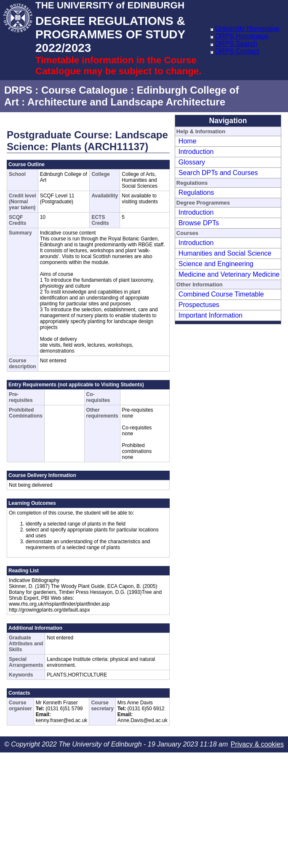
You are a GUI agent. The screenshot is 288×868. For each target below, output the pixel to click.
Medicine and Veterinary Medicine (229, 274)
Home (188, 141)
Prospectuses (199, 305)
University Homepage (247, 28)
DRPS (18, 90)
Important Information (211, 315)
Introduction (196, 152)
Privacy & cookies (257, 744)
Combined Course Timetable (221, 294)
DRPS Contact (237, 51)
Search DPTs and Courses (218, 173)
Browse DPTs (199, 223)
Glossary (192, 162)
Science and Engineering (216, 264)
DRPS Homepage (242, 36)
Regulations (196, 193)
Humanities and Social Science (225, 253)
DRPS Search (236, 44)
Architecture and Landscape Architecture (126, 102)
